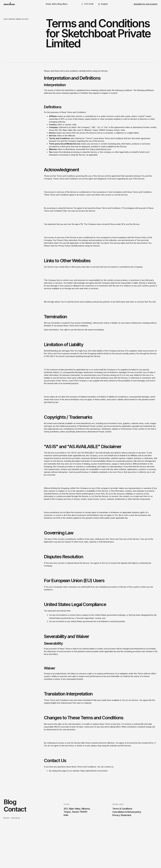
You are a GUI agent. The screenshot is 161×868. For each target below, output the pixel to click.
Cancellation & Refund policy (127, 814)
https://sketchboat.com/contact (94, 771)
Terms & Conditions (122, 811)
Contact (15, 812)
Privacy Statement (122, 818)
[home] (9, 4)
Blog (10, 804)
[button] (65, 4)
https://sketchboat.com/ (101, 149)
